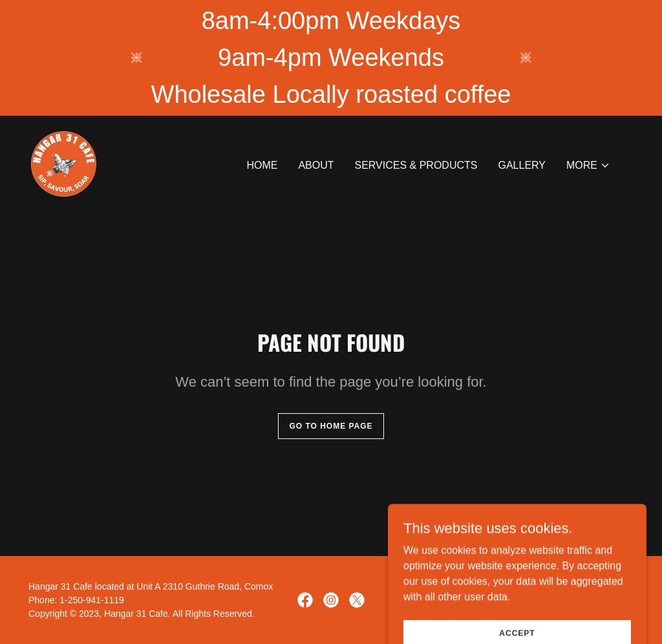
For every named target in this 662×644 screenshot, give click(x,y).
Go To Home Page (331, 426)
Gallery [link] (522, 165)
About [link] (316, 165)
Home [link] (262, 165)
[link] (64, 163)
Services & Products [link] (416, 165)
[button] (588, 166)
